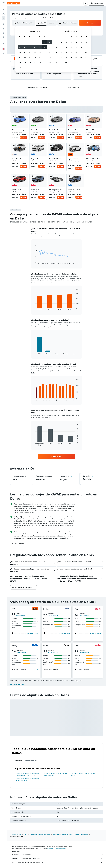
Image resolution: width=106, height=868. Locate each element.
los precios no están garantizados (57, 849)
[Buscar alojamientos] (4, 14)
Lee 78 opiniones (84, 615)
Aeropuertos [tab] (18, 761)
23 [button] (50, 57)
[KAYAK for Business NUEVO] (4, 37)
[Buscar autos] (4, 18)
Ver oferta (23, 137)
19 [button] (30, 57)
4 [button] (25, 47)
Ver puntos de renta (33, 633)
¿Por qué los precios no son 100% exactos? (58, 862)
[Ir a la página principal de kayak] (14, 3)
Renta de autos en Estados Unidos (62, 835)
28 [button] (40, 62)
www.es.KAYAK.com (16, 835)
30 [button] (50, 62)
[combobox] (22, 18)
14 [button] (40, 52)
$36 (60, 14)
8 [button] (45, 47)
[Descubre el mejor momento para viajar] (4, 33)
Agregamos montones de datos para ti (58, 858)
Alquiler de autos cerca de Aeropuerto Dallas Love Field (55, 774)
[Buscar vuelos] (4, 10)
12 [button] (30, 52)
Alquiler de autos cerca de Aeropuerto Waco (83, 774)
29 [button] (45, 62)
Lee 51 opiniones (21, 615)
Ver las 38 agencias (17, 684)
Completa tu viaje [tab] (31, 761)
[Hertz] (67, 646)
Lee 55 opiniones (22, 652)
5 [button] (30, 47)
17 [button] (20, 57)
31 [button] (20, 67)
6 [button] (35, 47)
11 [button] (25, 52)
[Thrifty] (35, 646)
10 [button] (20, 52)
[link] (57, 457)
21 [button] (40, 57)
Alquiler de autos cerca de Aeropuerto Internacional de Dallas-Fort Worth (27, 774)
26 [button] (30, 62)
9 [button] (50, 47)
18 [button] (25, 57)
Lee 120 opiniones (53, 615)
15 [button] (45, 52)
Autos (25, 835)
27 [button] (35, 62)
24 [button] (20, 62)
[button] (4, 3)
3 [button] (20, 47)
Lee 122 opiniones (85, 652)
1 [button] (45, 42)
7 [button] (40, 47)
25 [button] (25, 62)
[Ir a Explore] (4, 24)
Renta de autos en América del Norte (40, 835)
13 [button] (35, 52)
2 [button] (50, 42)
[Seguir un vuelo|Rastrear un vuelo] (4, 29)
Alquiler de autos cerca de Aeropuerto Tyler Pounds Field (27, 779)
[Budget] (67, 609)
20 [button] (35, 57)
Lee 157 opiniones (53, 652)
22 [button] (45, 57)
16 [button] (50, 52)
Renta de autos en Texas (81, 835)
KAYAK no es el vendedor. (58, 855)
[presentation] (64, 14)
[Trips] (4, 43)
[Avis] (98, 609)
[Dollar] (98, 646)
